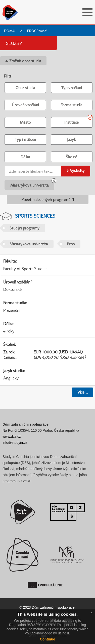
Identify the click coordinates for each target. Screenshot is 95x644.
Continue (48, 639)
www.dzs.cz (12, 436)
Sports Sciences (35, 216)
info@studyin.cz (15, 443)
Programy (37, 31)
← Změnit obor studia (23, 61)
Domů (10, 31)
